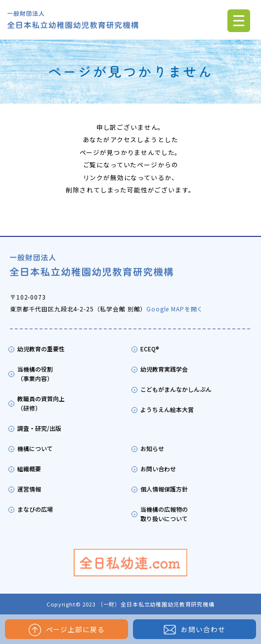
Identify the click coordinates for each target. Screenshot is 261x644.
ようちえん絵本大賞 (167, 409)
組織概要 (29, 469)
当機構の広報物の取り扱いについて (164, 514)
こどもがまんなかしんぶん (176, 389)
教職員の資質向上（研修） (41, 403)
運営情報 (29, 489)
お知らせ (152, 448)
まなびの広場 (35, 509)
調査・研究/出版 (39, 428)
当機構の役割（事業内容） (35, 374)
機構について (35, 448)
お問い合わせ (194, 629)
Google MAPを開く (175, 309)
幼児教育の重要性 (41, 349)
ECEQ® (150, 349)
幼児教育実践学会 (164, 369)
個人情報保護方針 (164, 489)
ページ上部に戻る (67, 630)
